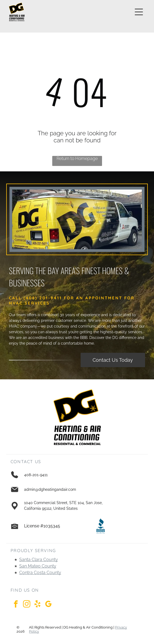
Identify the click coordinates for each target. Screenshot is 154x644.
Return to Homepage (77, 158)
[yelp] (38, 605)
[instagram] (27, 605)
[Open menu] (139, 12)
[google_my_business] (48, 605)
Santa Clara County (39, 560)
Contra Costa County (40, 573)
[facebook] (16, 605)
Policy (34, 631)
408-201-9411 (36, 475)
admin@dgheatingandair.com (50, 489)
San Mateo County (38, 566)
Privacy (121, 627)
